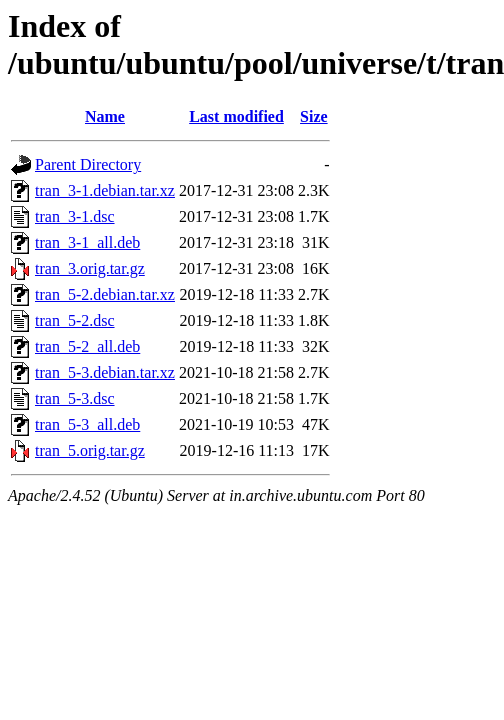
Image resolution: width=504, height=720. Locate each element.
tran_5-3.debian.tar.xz (105, 372)
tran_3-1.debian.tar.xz (105, 190)
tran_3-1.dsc (75, 216)
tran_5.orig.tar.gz (90, 450)
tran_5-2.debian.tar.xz (105, 294)
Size (314, 116)
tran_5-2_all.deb (87, 346)
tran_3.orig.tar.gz (90, 268)
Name (105, 116)
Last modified (236, 116)
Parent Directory (88, 164)
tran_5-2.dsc (75, 320)
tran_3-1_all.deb (87, 242)
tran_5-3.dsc (75, 398)
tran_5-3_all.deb (87, 424)
